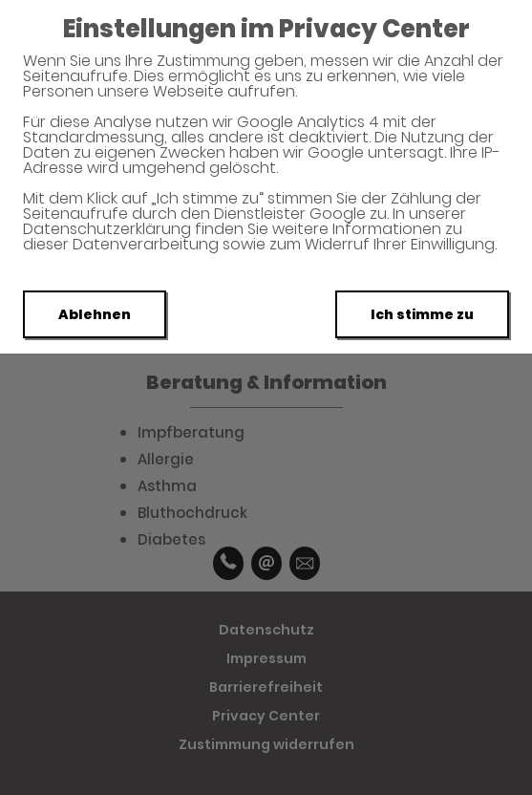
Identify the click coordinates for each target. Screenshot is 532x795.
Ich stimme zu (422, 314)
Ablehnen (95, 314)
